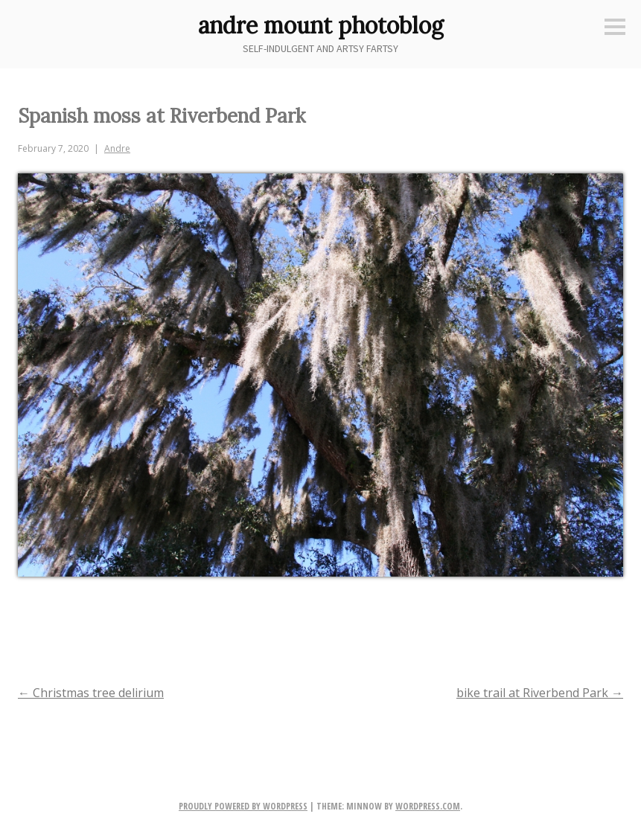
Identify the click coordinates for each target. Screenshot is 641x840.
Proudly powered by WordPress (243, 806)
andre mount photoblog (321, 25)
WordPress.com (428, 806)
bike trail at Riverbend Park (540, 693)
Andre (117, 148)
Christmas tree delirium (91, 693)
